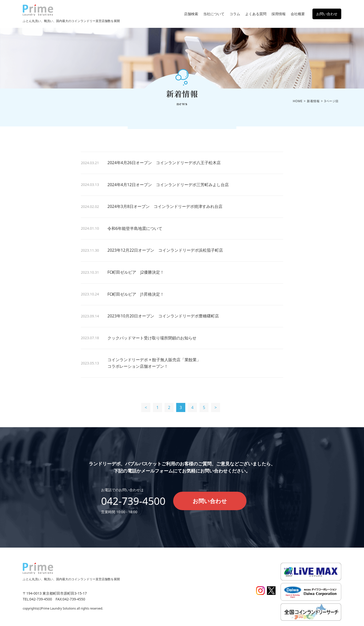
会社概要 (298, 14)
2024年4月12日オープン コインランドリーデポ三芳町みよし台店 (168, 185)
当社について (214, 14)
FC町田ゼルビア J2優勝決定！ (136, 272)
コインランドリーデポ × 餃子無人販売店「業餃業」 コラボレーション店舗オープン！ (178, 363)
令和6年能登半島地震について (135, 228)
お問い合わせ (327, 14)
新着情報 (313, 101)
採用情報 (279, 14)
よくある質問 (256, 14)
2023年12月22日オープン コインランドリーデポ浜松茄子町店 (165, 250)
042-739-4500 (133, 501)
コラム (235, 14)
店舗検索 (191, 14)
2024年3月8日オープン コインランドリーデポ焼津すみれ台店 (165, 206)
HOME (298, 101)
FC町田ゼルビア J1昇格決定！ (136, 294)
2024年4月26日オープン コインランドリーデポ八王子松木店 (164, 163)
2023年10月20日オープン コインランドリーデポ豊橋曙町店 (163, 316)
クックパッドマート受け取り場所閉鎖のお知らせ (152, 338)
